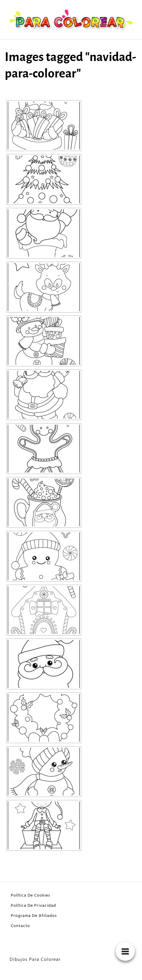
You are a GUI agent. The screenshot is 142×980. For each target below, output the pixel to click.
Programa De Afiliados (34, 916)
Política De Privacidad (33, 906)
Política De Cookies (31, 896)
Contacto (20, 926)
